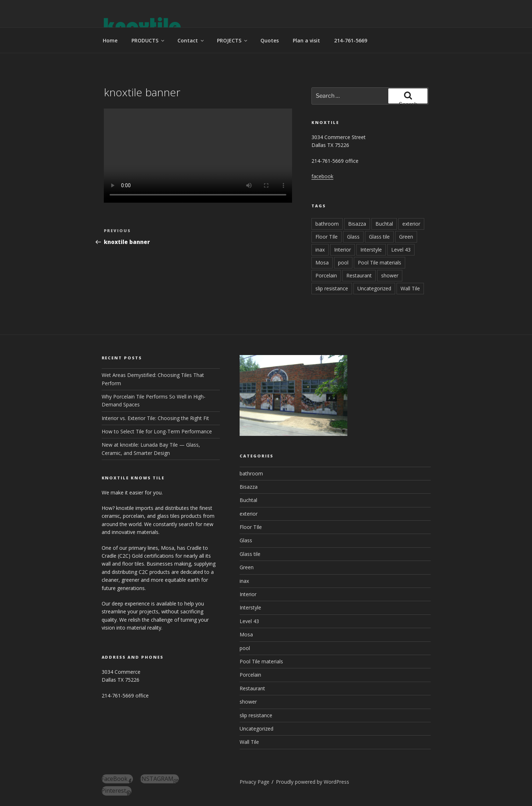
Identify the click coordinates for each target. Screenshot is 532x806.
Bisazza (357, 224)
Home (110, 40)
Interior (343, 250)
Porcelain (326, 275)
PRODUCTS (148, 40)
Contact (191, 40)
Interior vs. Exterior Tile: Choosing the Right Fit (155, 418)
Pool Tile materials (380, 262)
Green (406, 237)
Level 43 (401, 250)
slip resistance (332, 288)
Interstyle (371, 250)
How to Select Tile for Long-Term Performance (157, 431)
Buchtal (384, 224)
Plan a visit (306, 40)
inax (320, 250)
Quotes (270, 40)
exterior (411, 224)
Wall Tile (410, 288)
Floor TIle (327, 237)
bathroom (327, 224)
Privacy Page (255, 782)
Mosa (322, 262)
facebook (322, 176)
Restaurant (359, 275)
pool (343, 262)
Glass (353, 237)
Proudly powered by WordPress (313, 782)
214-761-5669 (351, 40)
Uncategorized (374, 288)
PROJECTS (233, 40)
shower (390, 275)
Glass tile (379, 237)
